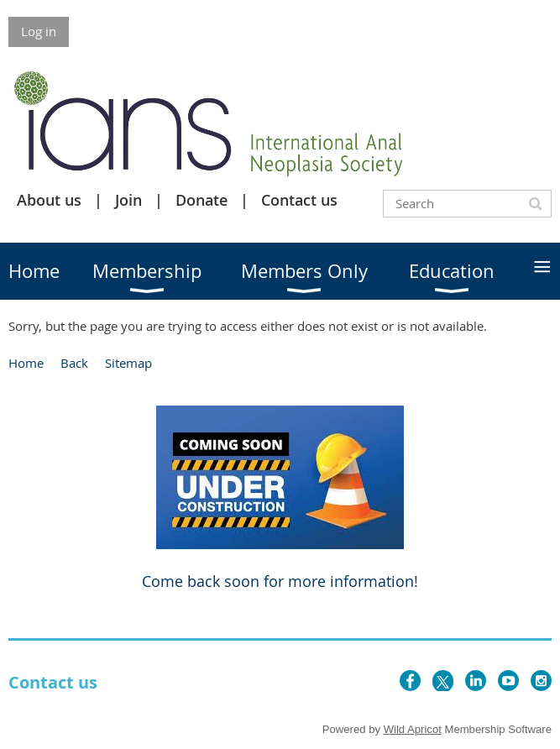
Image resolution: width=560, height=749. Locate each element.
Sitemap (128, 363)
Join (128, 200)
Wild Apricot (413, 729)
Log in (39, 31)
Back (74, 363)
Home (26, 363)
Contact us (299, 200)
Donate (201, 200)
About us (49, 200)
